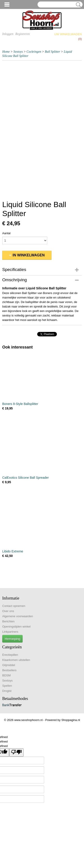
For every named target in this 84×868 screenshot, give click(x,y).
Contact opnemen (14, 606)
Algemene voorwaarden (18, 616)
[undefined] (16, 752)
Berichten (8, 621)
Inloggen (8, 34)
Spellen (7, 686)
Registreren (22, 34)
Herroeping (12, 639)
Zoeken (78, 5)
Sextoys (18, 52)
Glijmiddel (9, 665)
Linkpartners (10, 632)
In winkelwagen (29, 255)
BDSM (6, 675)
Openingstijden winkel (16, 627)
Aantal (6, 233)
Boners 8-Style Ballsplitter (20, 404)
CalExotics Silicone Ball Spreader (26, 478)
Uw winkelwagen (68, 34)
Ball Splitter (52, 52)
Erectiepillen (10, 655)
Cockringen (34, 52)
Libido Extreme (13, 551)
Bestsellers (9, 670)
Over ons (8, 611)
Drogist (7, 691)
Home (6, 52)
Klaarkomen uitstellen (16, 660)
